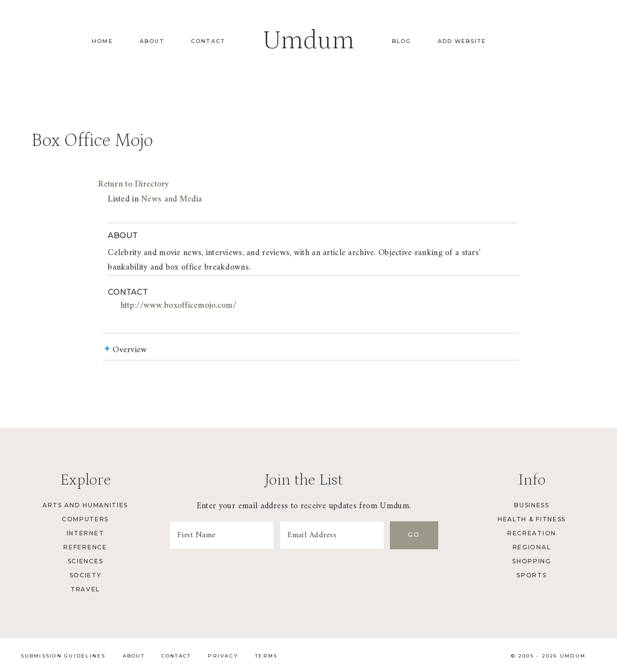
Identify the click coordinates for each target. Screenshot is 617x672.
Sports (531, 575)
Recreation (532, 533)
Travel (85, 589)
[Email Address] (332, 535)
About (152, 41)
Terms (266, 656)
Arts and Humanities (85, 505)
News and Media (172, 199)
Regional (532, 547)
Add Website (462, 41)
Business (531, 505)
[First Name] (222, 535)
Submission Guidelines (63, 656)
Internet (85, 533)
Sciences (85, 561)
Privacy (223, 656)
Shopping (531, 561)
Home (102, 41)
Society (86, 575)
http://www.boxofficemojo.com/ (178, 306)
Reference (85, 547)
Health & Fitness (532, 519)
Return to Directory (133, 184)
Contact (208, 41)
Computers (85, 519)
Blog (402, 41)
